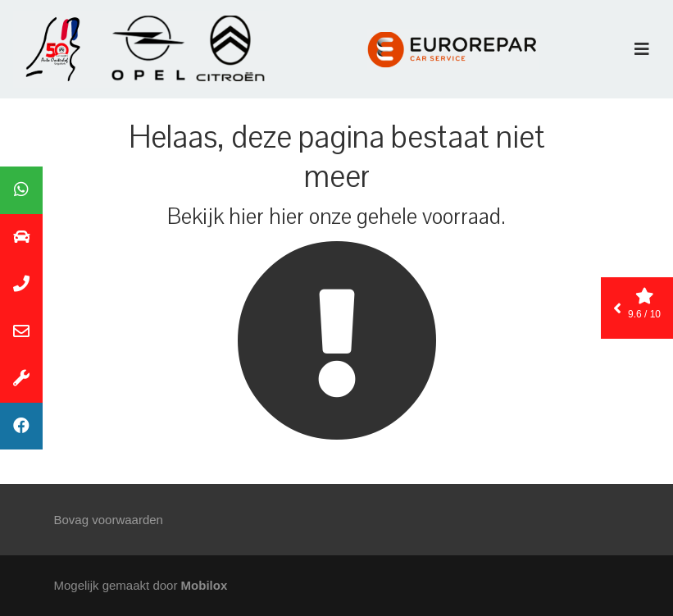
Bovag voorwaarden (109, 520)
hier (246, 217)
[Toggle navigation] (642, 49)
